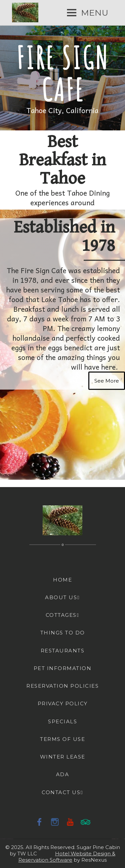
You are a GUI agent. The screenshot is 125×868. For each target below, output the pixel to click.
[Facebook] (40, 822)
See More (107, 380)
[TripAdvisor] (86, 822)
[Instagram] (55, 822)
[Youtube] (70, 822)
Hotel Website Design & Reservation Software (67, 857)
